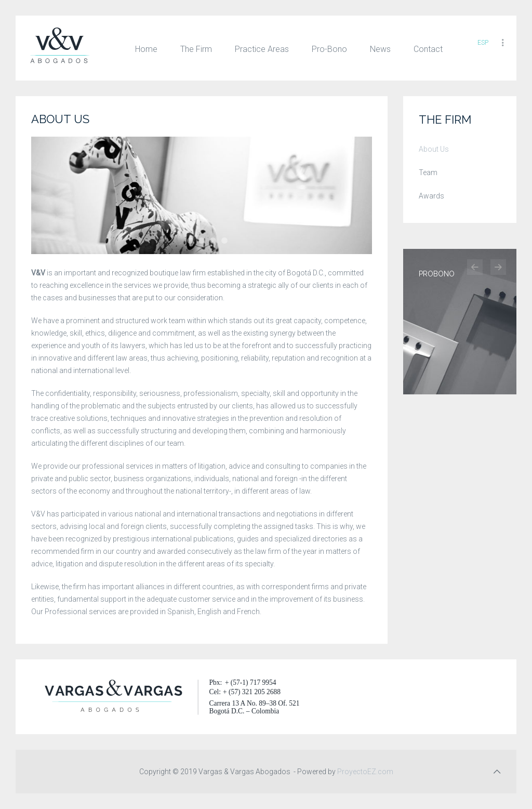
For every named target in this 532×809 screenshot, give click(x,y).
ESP (483, 43)
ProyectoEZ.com (366, 772)
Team (428, 173)
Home (146, 49)
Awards (431, 196)
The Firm (196, 49)
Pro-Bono (329, 49)
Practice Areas (262, 49)
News (380, 49)
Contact (428, 49)
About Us (434, 149)
